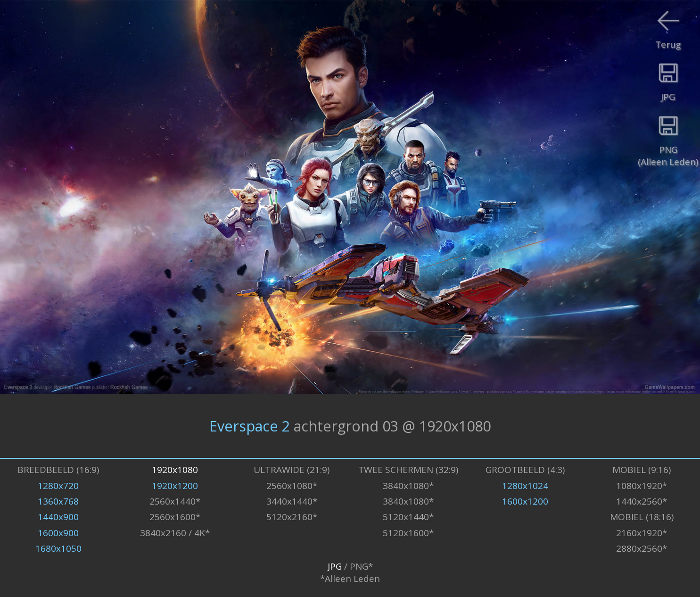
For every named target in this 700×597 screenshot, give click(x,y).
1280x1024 (525, 486)
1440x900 (58, 517)
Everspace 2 (250, 426)
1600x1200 (525, 501)
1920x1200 (175, 486)
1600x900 (58, 533)
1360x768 (58, 501)
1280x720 (58, 486)
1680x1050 (58, 548)
